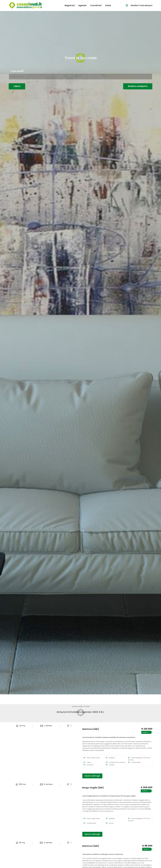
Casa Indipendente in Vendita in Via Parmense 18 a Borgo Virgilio (109, 796)
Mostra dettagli (92, 776)
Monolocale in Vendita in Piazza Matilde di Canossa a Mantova (109, 737)
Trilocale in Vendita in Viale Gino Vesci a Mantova (103, 854)
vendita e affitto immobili (80, 706)
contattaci (96, 5)
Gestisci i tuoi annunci (141, 5)
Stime (108, 5)
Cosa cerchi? (18, 71)
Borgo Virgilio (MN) (93, 788)
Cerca (17, 86)
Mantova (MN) (91, 729)
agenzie (82, 5)
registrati (70, 5)
